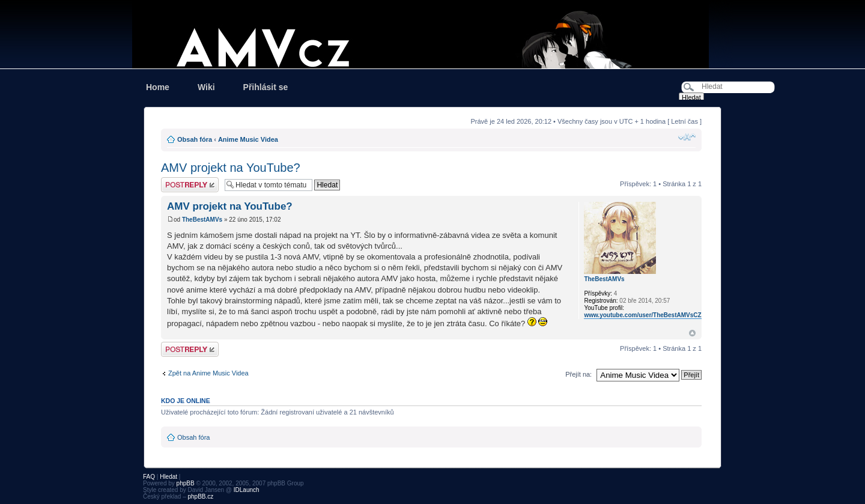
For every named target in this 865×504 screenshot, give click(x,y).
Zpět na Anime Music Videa (208, 373)
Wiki (206, 87)
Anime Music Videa (248, 139)
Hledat (168, 477)
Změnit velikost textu (687, 137)
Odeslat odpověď (190, 185)
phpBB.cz (200, 496)
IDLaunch (247, 490)
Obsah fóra (195, 139)
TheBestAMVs (202, 220)
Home (158, 87)
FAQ (149, 477)
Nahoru (692, 333)
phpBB (186, 483)
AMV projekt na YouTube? (231, 168)
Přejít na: (578, 374)
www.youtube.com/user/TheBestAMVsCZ (642, 315)
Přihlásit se (266, 87)
